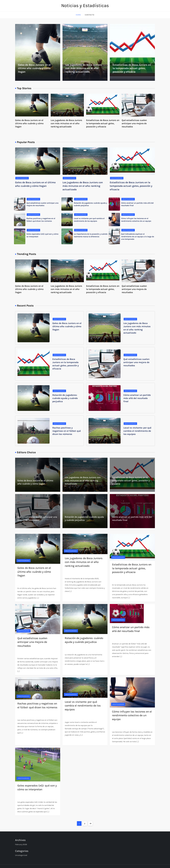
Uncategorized (22, 178)
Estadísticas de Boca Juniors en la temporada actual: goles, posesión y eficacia (132, 68)
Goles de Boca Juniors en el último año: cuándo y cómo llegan (34, 68)
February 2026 (21, 844)
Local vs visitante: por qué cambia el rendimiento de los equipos (137, 431)
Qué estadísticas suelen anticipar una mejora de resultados (134, 123)
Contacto (90, 15)
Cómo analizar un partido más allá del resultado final (137, 398)
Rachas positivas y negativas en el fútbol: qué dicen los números (67, 431)
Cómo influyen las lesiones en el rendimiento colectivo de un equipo (132, 715)
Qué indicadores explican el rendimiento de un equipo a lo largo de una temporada (138, 237)
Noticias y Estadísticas (85, 6)
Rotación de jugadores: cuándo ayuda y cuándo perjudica (65, 398)
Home (78, 15)
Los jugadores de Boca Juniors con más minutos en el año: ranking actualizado (84, 68)
